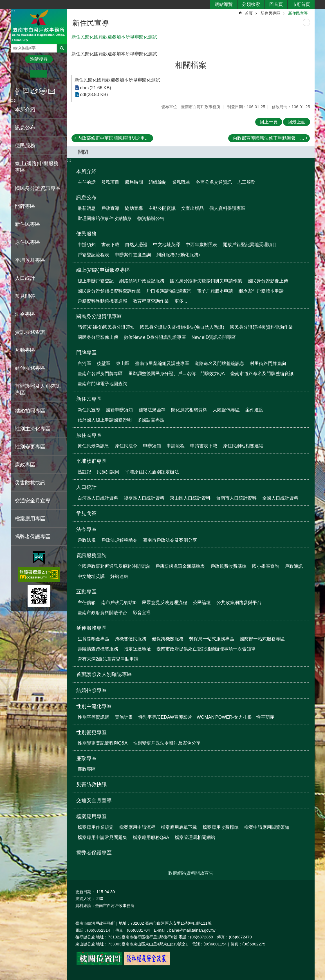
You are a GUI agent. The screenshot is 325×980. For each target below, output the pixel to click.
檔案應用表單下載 (179, 827)
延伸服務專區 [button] (30, 368)
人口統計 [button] (25, 278)
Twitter (34, 91)
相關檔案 (191, 65)
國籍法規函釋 (152, 410)
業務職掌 (181, 182)
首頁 (249, 13)
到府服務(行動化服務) (178, 255)
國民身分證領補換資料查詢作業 (109, 291)
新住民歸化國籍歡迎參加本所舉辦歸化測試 (117, 80)
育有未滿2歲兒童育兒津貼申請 (108, 659)
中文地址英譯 (167, 245)
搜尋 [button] (62, 48)
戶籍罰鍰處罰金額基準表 (180, 566)
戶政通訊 (294, 566)
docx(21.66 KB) (96, 88)
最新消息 (87, 208)
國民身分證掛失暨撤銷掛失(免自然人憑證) (182, 327)
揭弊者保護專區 (33, 537)
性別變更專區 (91, 732)
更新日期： (85, 892)
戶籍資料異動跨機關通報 (102, 301)
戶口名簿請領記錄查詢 (169, 291)
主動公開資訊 (162, 208)
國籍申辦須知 (119, 410)
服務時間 (134, 182)
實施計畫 (124, 717)
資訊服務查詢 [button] (30, 332)
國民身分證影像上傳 (268, 281)
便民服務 (86, 234)
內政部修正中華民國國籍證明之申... (113, 138)
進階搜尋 (39, 59)
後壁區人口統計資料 (144, 498)
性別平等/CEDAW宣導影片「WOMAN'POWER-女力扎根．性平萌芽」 (209, 717)
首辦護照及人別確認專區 (38, 389)
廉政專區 (86, 758)
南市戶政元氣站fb (119, 603)
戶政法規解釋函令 (119, 540)
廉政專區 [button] (25, 465)
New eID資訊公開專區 (214, 337)
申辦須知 (87, 245)
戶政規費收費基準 (228, 566)
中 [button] (39, 74)
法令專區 (86, 529)
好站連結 (119, 576)
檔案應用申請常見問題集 (102, 837)
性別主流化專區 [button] (33, 429)
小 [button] (22, 74)
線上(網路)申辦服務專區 (103, 270)
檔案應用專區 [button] (30, 519)
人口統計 (86, 487)
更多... (181, 301)
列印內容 (306, 22)
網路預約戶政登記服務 (142, 281)
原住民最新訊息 (93, 446)
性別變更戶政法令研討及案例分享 (167, 743)
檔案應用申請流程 (137, 827)
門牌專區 (86, 353)
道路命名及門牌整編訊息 (219, 363)
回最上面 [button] (297, 122)
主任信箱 (87, 603)
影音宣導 (142, 613)
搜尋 (15, 47)
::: (13, 11)
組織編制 (158, 182)
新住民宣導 (298, 13)
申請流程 (176, 446)
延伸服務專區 (91, 628)
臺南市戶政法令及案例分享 (170, 540)
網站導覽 (224, 4)
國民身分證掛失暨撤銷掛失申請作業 (206, 281)
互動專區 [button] (25, 350)
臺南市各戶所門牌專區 (100, 374)
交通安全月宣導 (33, 501)
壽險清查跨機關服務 (98, 649)
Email (52, 91)
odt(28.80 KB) (94, 95)
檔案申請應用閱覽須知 (267, 827)
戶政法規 (87, 540)
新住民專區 (270, 13)
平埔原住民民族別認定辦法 (152, 472)
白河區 (84, 363)
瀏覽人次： (85, 899)
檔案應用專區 (91, 816)
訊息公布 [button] (25, 128)
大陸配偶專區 (226, 410)
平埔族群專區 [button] (30, 260)
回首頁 (276, 4)
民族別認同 (108, 472)
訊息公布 (86, 198)
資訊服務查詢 (91, 555)
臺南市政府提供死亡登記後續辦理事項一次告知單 (206, 649)
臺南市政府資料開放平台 (102, 613)
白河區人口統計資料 (98, 498)
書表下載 (110, 245)
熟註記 (84, 472)
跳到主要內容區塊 (3, 3)
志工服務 (246, 182)
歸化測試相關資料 (189, 410)
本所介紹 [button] (25, 110)
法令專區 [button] (25, 314)
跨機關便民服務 (131, 639)
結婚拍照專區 (30, 411)
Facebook (17, 91)
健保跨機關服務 (168, 639)
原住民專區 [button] (28, 242)
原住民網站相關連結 (243, 446)
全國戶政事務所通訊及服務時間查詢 (114, 566)
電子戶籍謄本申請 (215, 291)
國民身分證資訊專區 (99, 316)
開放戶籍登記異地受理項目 (250, 245)
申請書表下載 (204, 446)
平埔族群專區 (91, 461)
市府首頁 (301, 4)
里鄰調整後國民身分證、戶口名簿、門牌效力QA (177, 374)
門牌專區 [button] (25, 206)
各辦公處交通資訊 (214, 182)
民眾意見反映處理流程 (165, 603)
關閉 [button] (83, 152)
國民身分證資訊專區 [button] (38, 188)
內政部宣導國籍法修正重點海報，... (268, 138)
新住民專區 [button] (28, 224)
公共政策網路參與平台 (239, 603)
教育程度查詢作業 (151, 301)
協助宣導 (134, 208)
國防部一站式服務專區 (262, 639)
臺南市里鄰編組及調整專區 (162, 363)
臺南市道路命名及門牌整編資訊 (262, 374)
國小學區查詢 (266, 566)
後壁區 (104, 363)
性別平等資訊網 (93, 717)
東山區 (123, 363)
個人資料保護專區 (227, 208)
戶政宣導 (110, 208)
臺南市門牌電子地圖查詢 (102, 384)
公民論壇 (202, 603)
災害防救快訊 (30, 483)
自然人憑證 (136, 245)
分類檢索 (251, 4)
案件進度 (254, 410)
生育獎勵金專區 (93, 639)
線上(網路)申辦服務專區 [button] (37, 167)
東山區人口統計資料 (190, 498)
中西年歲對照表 (201, 245)
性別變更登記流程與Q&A (103, 743)
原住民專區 (89, 435)
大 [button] (56, 74)
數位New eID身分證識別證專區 (155, 337)
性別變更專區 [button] (30, 447)
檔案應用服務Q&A (151, 837)
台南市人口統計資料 (236, 498)
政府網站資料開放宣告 (191, 873)
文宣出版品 (192, 208)
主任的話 (87, 182)
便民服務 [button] (25, 146)
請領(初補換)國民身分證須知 (106, 327)
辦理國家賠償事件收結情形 (105, 218)
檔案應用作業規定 (96, 827)
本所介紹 (86, 171)
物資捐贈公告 (151, 218)
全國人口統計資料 (280, 498)
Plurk (26, 91)
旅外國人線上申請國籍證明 (105, 420)
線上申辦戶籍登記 (96, 281)
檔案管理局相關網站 (195, 837)
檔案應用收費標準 (221, 827)
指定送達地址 (137, 649)
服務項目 (110, 182)
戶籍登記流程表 (93, 255)
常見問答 (25, 296)
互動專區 (86, 592)
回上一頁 (269, 122)
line (43, 91)
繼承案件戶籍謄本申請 (261, 291)
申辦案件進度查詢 (133, 255)
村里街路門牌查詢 (268, 363)
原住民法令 (126, 446)
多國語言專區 (151, 420)
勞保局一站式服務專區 (212, 639)
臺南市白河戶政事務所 (39, 26)
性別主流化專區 (94, 706)
